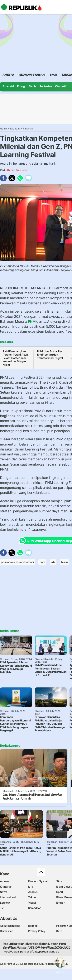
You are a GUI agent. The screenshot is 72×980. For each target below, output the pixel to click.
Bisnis (33, 86)
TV (2, 908)
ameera (8, 75)
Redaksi (33, 926)
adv (53, 562)
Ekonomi (15, 129)
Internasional (8, 897)
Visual (32, 903)
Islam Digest (64, 887)
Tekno (32, 897)
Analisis (33, 892)
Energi (21, 86)
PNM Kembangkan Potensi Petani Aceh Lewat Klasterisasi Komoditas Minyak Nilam (15, 358)
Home (3, 129)
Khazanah (6, 887)
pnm (42, 562)
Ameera (5, 881)
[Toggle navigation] (4, 7)
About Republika (10, 926)
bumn (65, 562)
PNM (32, 321)
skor (53, 75)
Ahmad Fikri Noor (17, 170)
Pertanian (46, 86)
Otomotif (61, 86)
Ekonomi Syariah (32, 75)
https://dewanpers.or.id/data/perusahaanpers (31, 951)
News (4, 892)
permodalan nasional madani (18, 562)
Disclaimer (6, 931)
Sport (60, 892)
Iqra (31, 887)
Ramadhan (35, 908)
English (61, 903)
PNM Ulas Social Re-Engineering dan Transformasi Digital (50, 355)
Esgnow (5, 903)
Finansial (8, 86)
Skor (59, 881)
